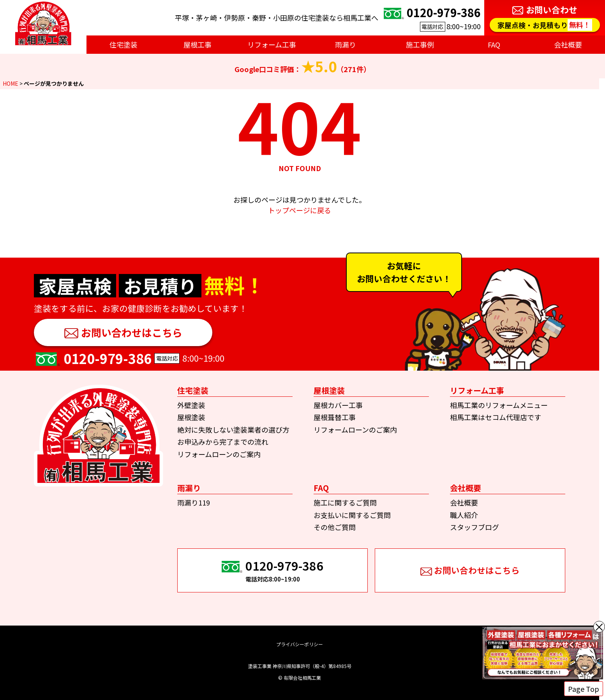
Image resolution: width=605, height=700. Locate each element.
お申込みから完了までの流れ (223, 442)
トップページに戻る (300, 210)
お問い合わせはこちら (132, 332)
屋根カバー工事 (338, 405)
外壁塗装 (191, 405)
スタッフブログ (474, 527)
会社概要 (464, 502)
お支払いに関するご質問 (352, 515)
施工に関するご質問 (345, 502)
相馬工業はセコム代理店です (496, 417)
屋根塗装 (191, 417)
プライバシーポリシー (300, 644)
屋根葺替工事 (335, 417)
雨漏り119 (194, 502)
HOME (11, 83)
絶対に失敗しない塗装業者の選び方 (233, 430)
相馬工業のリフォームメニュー (499, 405)
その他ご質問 (335, 527)
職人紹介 (464, 515)
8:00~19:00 (431, 18)
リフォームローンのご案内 (219, 454)
